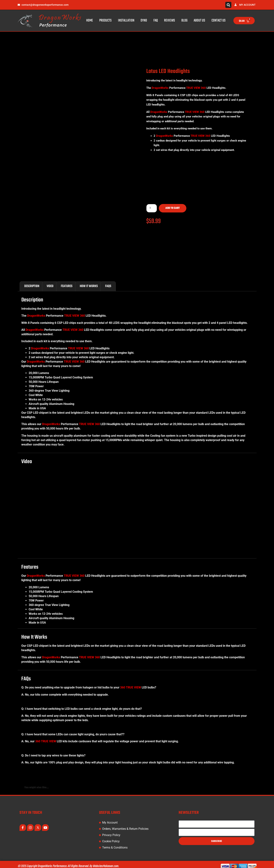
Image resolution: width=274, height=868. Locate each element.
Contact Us (219, 20)
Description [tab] (32, 282)
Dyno (144, 20)
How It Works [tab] (89, 282)
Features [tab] (67, 282)
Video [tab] (50, 282)
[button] (228, 5)
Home (90, 20)
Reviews (170, 20)
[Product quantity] (152, 208)
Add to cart (173, 208)
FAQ (156, 20)
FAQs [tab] (108, 282)
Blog (184, 20)
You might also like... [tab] (36, 784)
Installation (126, 20)
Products (105, 20)
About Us (199, 20)
